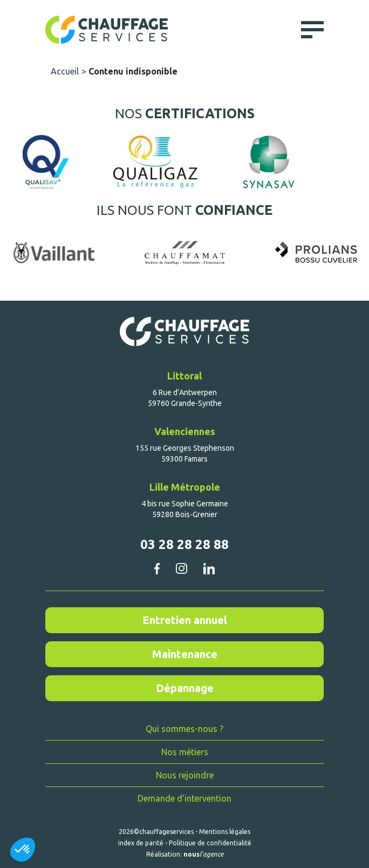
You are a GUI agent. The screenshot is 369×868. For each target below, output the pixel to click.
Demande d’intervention (184, 798)
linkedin (209, 569)
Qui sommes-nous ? (184, 729)
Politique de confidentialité (210, 843)
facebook (157, 568)
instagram (181, 568)
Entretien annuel (185, 620)
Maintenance (185, 654)
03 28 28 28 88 (184, 544)
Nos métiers (185, 752)
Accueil (65, 71)
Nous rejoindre (185, 775)
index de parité (141, 843)
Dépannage (185, 688)
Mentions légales (225, 832)
